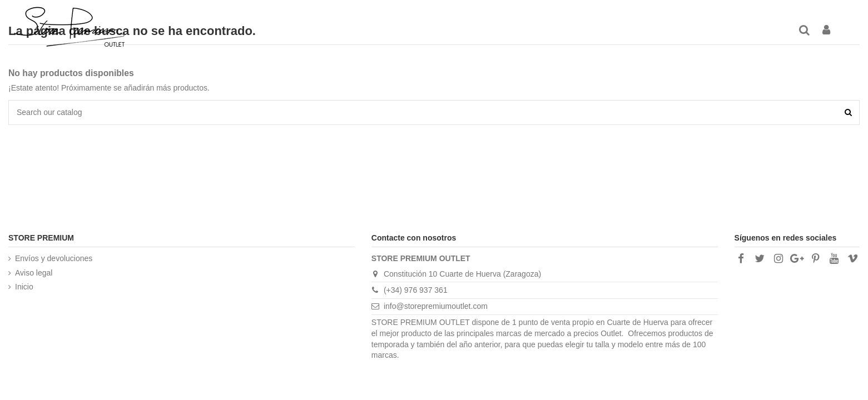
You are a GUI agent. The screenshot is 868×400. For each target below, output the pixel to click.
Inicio (24, 287)
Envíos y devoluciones (54, 258)
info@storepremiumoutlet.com (436, 306)
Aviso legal (34, 273)
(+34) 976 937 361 (416, 290)
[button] (558, 31)
